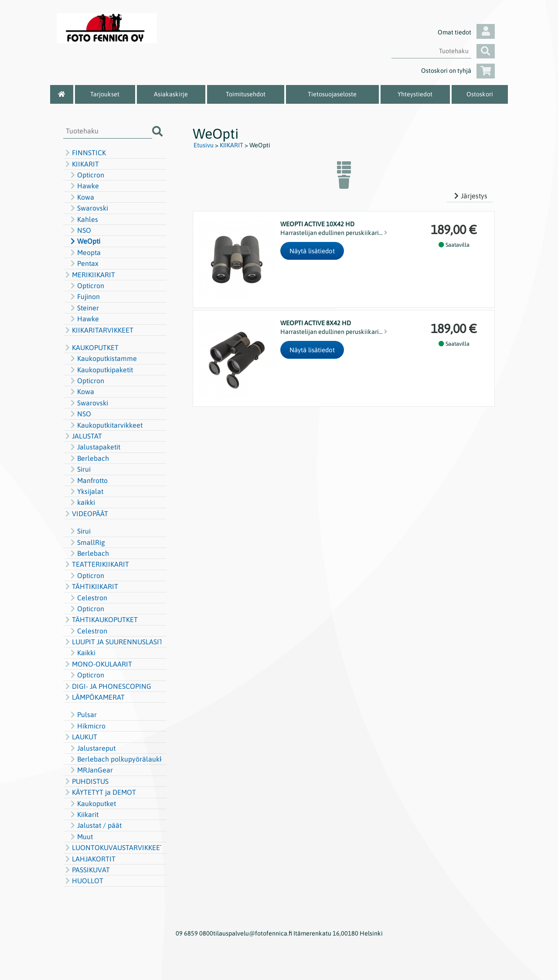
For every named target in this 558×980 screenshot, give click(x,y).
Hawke (84, 186)
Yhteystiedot (415, 94)
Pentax (83, 263)
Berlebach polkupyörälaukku (115, 759)
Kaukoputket (92, 803)
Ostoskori (480, 94)
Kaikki (82, 653)
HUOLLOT (83, 881)
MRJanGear (91, 770)
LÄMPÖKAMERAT (94, 697)
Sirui (80, 469)
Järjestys (470, 196)
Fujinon (84, 296)
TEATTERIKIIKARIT (96, 564)
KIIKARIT (81, 164)
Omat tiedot (466, 32)
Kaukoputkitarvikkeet (105, 425)
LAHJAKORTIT (89, 859)
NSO (80, 230)
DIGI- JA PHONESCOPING (107, 686)
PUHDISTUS (86, 781)
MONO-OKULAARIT (98, 664)
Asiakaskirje (171, 94)
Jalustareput (92, 748)
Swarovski (88, 208)
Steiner (84, 308)
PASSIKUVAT (87, 870)
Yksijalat (86, 491)
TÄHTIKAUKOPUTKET (100, 619)
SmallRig (87, 542)
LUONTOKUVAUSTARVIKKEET (112, 847)
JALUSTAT (83, 436)
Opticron (86, 175)
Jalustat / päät (95, 825)
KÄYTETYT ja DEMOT (100, 792)
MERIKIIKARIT (89, 275)
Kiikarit (83, 814)
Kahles (83, 219)
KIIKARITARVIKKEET (98, 330)
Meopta (85, 252)
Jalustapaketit (94, 447)
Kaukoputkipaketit (101, 370)
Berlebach (89, 458)
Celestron (88, 598)
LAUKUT (80, 737)
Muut (81, 837)
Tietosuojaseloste (332, 94)
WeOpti (84, 241)
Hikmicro (87, 726)
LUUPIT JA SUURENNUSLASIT (112, 642)
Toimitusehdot (246, 94)
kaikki (82, 502)
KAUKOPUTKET (91, 347)
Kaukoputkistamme (103, 358)
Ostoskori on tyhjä (458, 71)
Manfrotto (88, 480)
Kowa (81, 197)
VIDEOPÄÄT (86, 514)
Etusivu (204, 145)
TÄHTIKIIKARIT (91, 586)
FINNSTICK (85, 153)
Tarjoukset (105, 94)
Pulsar (83, 715)
